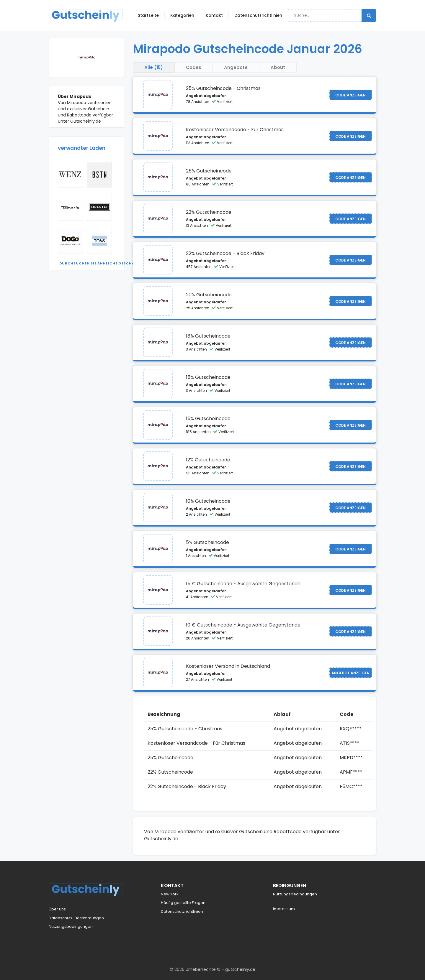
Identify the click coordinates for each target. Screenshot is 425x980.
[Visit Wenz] (70, 174)
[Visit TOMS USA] (100, 240)
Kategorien (182, 15)
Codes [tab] (195, 67)
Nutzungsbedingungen (71, 927)
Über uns (57, 909)
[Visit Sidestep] (100, 207)
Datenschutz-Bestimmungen (76, 918)
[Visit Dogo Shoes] (70, 240)
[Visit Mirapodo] (158, 95)
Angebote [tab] (239, 67)
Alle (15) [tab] (154, 67)
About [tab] (282, 67)
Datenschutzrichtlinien (258, 15)
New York (170, 894)
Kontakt (214, 15)
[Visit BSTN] (100, 174)
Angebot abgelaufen (206, 96)
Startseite (148, 15)
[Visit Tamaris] (70, 207)
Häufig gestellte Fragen (183, 903)
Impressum (284, 909)
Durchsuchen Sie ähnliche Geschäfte (100, 263)
